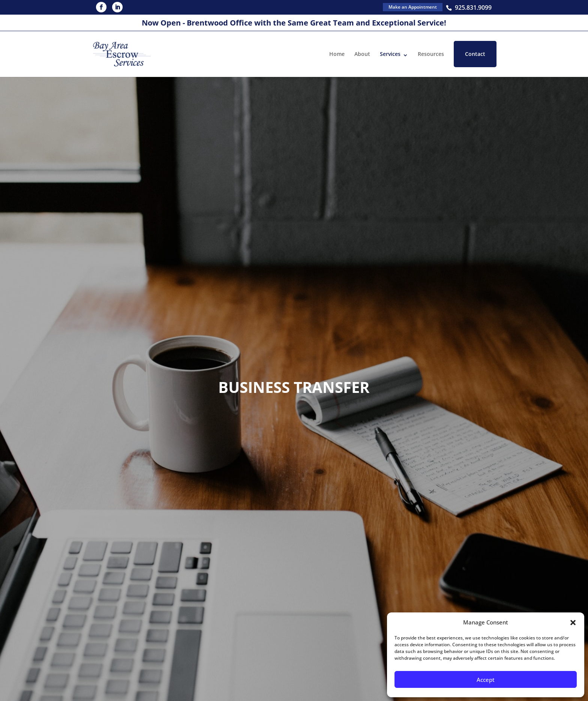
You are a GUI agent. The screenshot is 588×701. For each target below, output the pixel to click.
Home (337, 54)
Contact (475, 54)
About (362, 54)
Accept (486, 680)
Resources (431, 54)
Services (390, 54)
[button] (573, 623)
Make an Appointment (413, 7)
